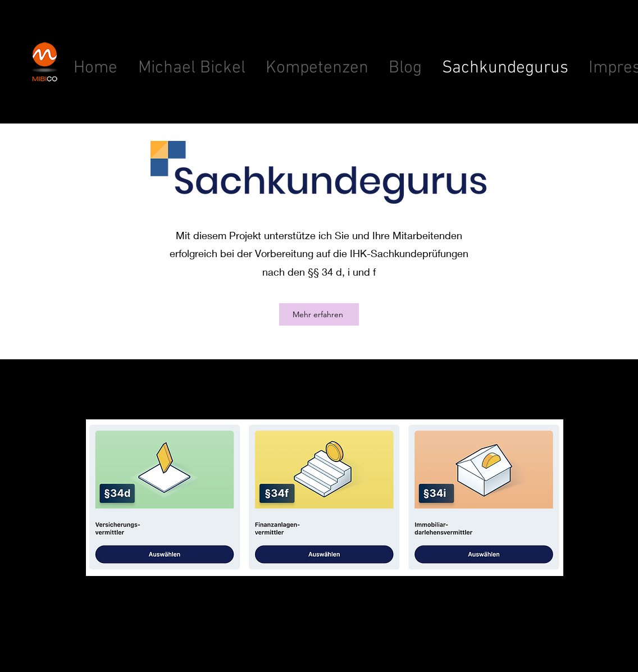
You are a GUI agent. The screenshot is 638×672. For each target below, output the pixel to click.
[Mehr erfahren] (319, 314)
